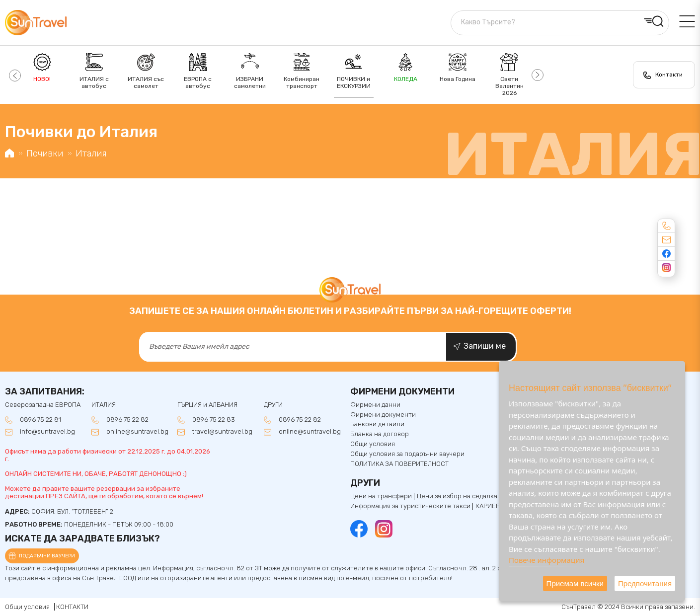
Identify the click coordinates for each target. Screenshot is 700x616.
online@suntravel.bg (137, 432)
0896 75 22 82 (127, 420)
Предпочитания (645, 583)
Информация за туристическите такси (410, 506)
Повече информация (546, 560)
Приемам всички (575, 583)
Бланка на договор (380, 434)
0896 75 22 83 (214, 420)
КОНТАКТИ (72, 607)
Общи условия (373, 444)
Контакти (669, 75)
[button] (14, 75)
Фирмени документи (383, 415)
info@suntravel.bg (47, 432)
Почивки (45, 154)
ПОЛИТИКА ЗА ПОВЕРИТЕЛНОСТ (399, 464)
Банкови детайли (377, 424)
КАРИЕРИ (490, 506)
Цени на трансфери (381, 496)
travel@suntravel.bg (222, 432)
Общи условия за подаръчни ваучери (407, 454)
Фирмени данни (375, 405)
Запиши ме (485, 346)
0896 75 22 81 (40, 420)
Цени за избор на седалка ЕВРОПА (470, 496)
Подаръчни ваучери (47, 556)
